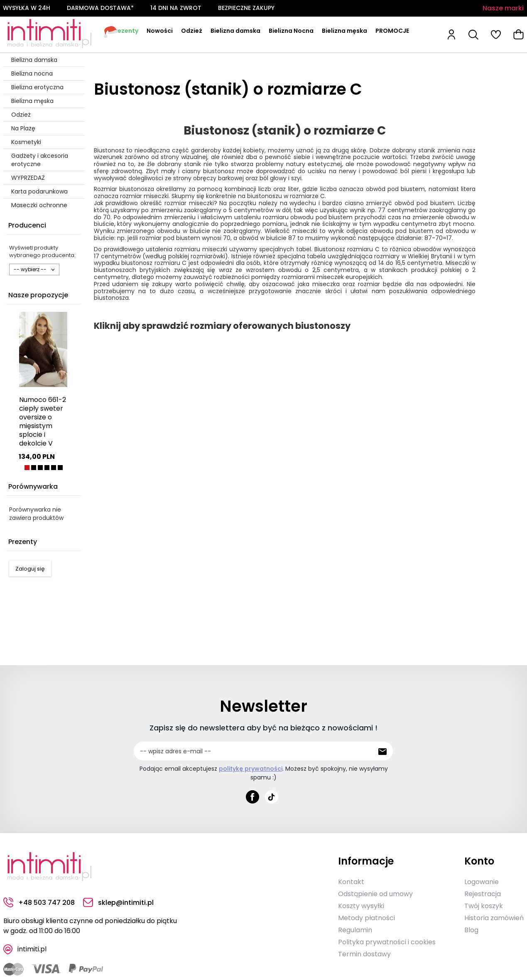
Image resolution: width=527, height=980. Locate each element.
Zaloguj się (30, 569)
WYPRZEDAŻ (28, 178)
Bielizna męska (344, 31)
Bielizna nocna (32, 73)
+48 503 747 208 (39, 903)
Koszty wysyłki (361, 906)
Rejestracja (483, 894)
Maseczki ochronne (39, 205)
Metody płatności (366, 918)
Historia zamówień (494, 918)
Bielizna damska (235, 31)
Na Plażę (23, 128)
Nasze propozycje (38, 295)
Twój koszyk (484, 906)
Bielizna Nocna (291, 31)
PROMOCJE (392, 31)
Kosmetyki (26, 142)
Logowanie (482, 882)
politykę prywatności (251, 769)
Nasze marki (503, 8)
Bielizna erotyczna (37, 87)
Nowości (160, 31)
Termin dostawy (364, 954)
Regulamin (355, 930)
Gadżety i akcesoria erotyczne (40, 160)
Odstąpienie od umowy (375, 894)
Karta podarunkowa (39, 191)
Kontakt (351, 882)
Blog (471, 930)
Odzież (192, 31)
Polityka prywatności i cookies (387, 942)
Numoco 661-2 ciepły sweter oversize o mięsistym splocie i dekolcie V (43, 421)
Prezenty (125, 31)
